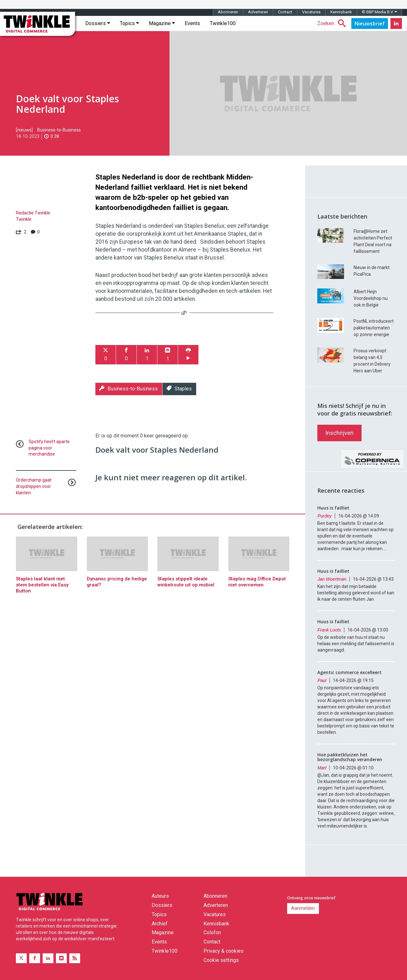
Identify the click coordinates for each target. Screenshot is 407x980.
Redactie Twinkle (33, 213)
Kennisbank (341, 12)
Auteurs (160, 896)
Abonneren (228, 12)
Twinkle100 (223, 23)
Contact (285, 12)
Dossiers (98, 23)
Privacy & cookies (224, 951)
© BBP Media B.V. (379, 12)
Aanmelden (303, 908)
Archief (160, 924)
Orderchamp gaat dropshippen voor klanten (34, 486)
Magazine (162, 23)
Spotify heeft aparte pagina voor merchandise (49, 448)
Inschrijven (339, 433)
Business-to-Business (59, 130)
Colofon (212, 933)
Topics (129, 23)
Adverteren (258, 12)
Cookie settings (221, 960)
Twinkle (24, 219)
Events (192, 23)
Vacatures (311, 12)
